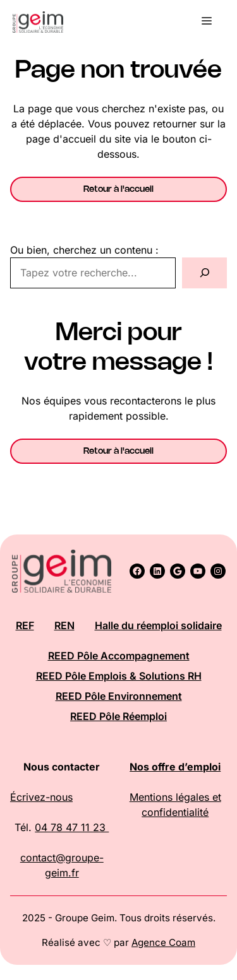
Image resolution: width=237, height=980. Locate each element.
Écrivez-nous (41, 797)
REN (64, 625)
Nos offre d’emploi (175, 767)
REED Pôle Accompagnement (119, 656)
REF (25, 625)
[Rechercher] (204, 273)
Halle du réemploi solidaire (158, 625)
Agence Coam (163, 942)
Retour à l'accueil (118, 189)
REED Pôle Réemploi (118, 716)
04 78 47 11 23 (72, 827)
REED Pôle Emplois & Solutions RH (119, 676)
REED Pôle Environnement (119, 696)
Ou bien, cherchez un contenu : (84, 250)
